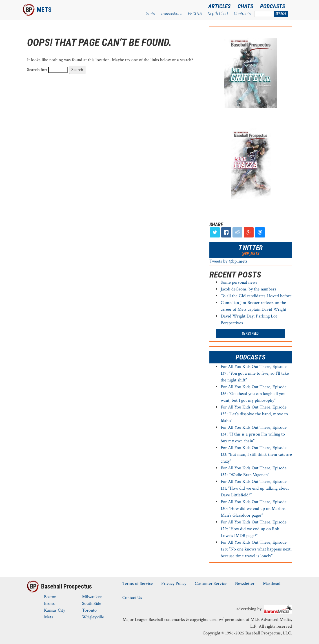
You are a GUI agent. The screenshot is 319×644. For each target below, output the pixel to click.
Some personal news (239, 282)
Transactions (171, 14)
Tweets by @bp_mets (228, 261)
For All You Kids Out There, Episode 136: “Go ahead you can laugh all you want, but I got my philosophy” (254, 394)
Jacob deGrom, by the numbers (248, 289)
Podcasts (273, 6)
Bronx (49, 604)
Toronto (89, 610)
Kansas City (55, 610)
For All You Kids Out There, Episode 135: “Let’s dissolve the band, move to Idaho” (254, 414)
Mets (44, 10)
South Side (92, 604)
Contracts (242, 14)
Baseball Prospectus (67, 586)
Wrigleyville (93, 617)
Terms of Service (138, 584)
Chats (245, 6)
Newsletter (245, 584)
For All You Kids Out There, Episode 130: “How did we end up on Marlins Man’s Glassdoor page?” (254, 509)
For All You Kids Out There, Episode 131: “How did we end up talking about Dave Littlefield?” (255, 488)
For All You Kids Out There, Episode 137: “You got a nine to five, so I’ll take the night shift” (255, 373)
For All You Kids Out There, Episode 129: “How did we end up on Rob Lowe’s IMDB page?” (254, 529)
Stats (150, 14)
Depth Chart (218, 14)
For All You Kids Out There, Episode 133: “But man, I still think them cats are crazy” (256, 455)
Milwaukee (92, 597)
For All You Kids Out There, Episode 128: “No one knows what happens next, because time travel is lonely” (256, 549)
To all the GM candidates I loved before (256, 296)
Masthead (272, 584)
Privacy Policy (174, 584)
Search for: (37, 70)
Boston (50, 597)
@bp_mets (251, 254)
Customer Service (211, 584)
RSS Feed (251, 334)
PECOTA (195, 14)
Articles (219, 6)
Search (281, 14)
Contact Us (132, 598)
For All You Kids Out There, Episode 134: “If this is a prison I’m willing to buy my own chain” (254, 434)
